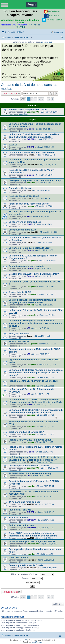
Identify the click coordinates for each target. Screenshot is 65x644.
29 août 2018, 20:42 (46, 155)
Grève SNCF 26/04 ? (19, 558)
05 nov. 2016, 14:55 (41, 476)
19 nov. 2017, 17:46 (44, 305)
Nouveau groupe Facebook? (24, 196)
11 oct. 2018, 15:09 (45, 139)
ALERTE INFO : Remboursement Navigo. (31, 473)
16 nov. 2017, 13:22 (47, 315)
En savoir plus (47, 42)
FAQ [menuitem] (22, 32)
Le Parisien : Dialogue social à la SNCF (30, 248)
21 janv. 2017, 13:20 (46, 415)
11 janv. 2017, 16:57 (46, 434)
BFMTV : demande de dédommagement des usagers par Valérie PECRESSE (32, 301)
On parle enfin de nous (21, 188)
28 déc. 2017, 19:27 (47, 294)
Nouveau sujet (10, 94)
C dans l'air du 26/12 (20, 292)
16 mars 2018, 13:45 (43, 224)
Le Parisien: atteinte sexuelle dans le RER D (32, 152)
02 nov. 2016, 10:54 (45, 486)
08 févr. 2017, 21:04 (45, 377)
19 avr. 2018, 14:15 (41, 198)
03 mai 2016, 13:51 (46, 560)
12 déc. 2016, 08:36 (49, 468)
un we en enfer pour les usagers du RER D (32, 541)
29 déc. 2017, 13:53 (47, 287)
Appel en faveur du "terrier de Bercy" (29, 204)
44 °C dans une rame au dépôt (25, 502)
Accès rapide (10, 32)
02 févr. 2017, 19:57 (41, 394)
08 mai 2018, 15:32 (41, 190)
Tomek (30, 336)
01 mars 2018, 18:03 (49, 232)
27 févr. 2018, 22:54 (44, 242)
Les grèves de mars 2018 (22, 230)
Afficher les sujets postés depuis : (32, 574)
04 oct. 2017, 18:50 (40, 328)
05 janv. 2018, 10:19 (45, 276)
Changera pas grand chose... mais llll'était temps (35, 180)
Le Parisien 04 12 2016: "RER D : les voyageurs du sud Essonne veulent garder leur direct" (36, 411)
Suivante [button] (53, 99)
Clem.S (30, 242)
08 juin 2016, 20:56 (45, 538)
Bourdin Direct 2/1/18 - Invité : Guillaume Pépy (34, 274)
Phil (29, 216)
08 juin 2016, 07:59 (49, 544)
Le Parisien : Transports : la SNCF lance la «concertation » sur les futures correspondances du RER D (35, 323)
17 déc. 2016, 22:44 (44, 462)
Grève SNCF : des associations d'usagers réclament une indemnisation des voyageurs (33, 534)
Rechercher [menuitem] (62, 38)
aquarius (31, 183)
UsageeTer (32, 261)
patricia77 (31, 520)
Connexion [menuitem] (59, 32)
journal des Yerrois (19, 341)
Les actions (24, 114)
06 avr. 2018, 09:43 (41, 216)
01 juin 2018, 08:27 (45, 183)
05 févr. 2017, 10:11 (45, 386)
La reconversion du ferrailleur (25, 222)
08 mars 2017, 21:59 (47, 344)
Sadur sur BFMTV (18, 518)
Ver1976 (31, 504)
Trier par (32, 578)
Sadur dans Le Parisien (21, 525)
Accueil (8, 37)
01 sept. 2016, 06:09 (45, 504)
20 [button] (49, 99)
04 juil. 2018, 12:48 (44, 175)
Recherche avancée (56, 94)
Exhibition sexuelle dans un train (27, 266)
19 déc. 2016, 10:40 (45, 452)
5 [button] (43, 99)
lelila (29, 190)
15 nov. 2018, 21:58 (49, 112)
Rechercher (51, 94)
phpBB (25, 640)
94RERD (31, 139)
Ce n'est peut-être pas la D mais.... (27, 565)
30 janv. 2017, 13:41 (43, 405)
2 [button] (32, 99)
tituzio (30, 268)
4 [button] (39, 99)
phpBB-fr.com (37, 642)
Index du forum (21, 37)
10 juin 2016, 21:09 (46, 520)
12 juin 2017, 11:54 (43, 336)
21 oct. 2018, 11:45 (45, 129)
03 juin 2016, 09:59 (45, 554)
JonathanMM (33, 112)
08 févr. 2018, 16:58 (45, 250)
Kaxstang (31, 560)
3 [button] (36, 99)
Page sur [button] (23, 99)
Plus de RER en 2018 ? (21, 510)
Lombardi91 (32, 165)
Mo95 (29, 224)
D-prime (31, 129)
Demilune (31, 155)
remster (31, 206)
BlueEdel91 (32, 568)
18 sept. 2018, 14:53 (45, 147)
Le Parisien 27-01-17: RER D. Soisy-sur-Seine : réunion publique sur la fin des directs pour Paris (35, 401)
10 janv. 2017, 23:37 (45, 442)
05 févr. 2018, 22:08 (47, 261)
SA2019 (13, 145)
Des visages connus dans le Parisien (29, 466)
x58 (29, 328)
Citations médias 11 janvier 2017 (26, 432)
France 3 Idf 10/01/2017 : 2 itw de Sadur (30, 440)
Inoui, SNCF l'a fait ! (19, 334)
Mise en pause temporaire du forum (28, 110)
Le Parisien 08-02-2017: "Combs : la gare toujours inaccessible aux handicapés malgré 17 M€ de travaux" (36, 373)
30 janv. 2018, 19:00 (43, 268)
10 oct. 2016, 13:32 (45, 496)
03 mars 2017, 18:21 (41, 354)
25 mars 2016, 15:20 (48, 568)
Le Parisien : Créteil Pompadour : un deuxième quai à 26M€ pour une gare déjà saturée (34, 136)
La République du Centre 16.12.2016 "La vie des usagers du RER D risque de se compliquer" (35, 459)
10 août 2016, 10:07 (45, 512)
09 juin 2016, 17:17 (46, 528)
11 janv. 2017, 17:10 (46, 427)
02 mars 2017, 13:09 (47, 365)
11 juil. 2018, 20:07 (48, 165)
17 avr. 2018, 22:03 (44, 206)
